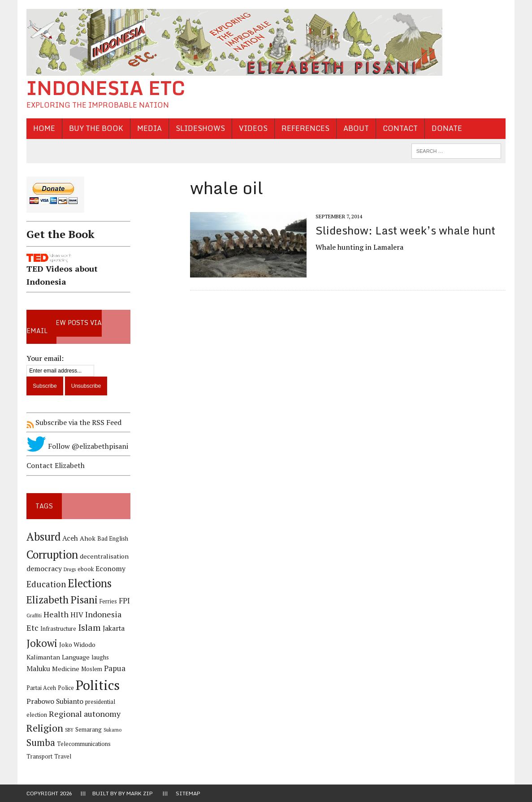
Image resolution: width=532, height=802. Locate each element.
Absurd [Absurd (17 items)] (43, 537)
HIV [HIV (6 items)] (77, 615)
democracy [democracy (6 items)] (44, 569)
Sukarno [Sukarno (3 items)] (112, 730)
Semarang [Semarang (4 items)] (89, 730)
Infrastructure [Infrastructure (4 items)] (58, 629)
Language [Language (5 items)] (76, 657)
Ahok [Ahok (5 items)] (88, 538)
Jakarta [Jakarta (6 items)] (114, 628)
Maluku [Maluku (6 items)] (38, 669)
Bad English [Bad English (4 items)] (113, 539)
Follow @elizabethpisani (77, 446)
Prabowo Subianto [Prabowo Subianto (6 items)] (55, 701)
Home (44, 128)
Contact (400, 128)
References (305, 128)
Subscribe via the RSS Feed (74, 422)
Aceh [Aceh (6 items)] (70, 538)
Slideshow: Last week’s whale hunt (405, 230)
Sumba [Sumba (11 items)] (41, 743)
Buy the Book (96, 128)
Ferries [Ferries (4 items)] (108, 601)
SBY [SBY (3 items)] (69, 730)
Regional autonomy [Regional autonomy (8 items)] (85, 714)
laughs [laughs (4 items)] (100, 657)
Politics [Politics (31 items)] (98, 685)
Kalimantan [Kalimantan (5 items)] (43, 657)
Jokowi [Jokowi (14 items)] (42, 643)
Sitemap (188, 793)
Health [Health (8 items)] (56, 614)
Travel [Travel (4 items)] (63, 756)
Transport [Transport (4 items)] (39, 756)
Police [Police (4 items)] (66, 688)
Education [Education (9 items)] (46, 584)
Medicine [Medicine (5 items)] (66, 669)
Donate (447, 128)
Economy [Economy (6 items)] (110, 569)
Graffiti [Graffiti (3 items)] (34, 616)
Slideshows (200, 128)
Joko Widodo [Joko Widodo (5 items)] (77, 644)
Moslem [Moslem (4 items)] (92, 669)
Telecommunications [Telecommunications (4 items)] (84, 744)
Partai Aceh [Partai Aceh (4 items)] (41, 688)
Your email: (45, 358)
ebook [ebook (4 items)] (86, 569)
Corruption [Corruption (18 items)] (52, 554)
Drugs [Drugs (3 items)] (70, 569)
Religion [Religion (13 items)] (45, 728)
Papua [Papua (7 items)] (115, 668)
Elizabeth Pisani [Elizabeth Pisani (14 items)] (62, 600)
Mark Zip (140, 793)
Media (149, 128)
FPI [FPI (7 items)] (124, 601)
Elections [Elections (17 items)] (90, 583)
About (356, 128)
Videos (253, 128)
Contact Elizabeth (56, 465)
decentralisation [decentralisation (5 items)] (104, 556)
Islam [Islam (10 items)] (89, 628)
